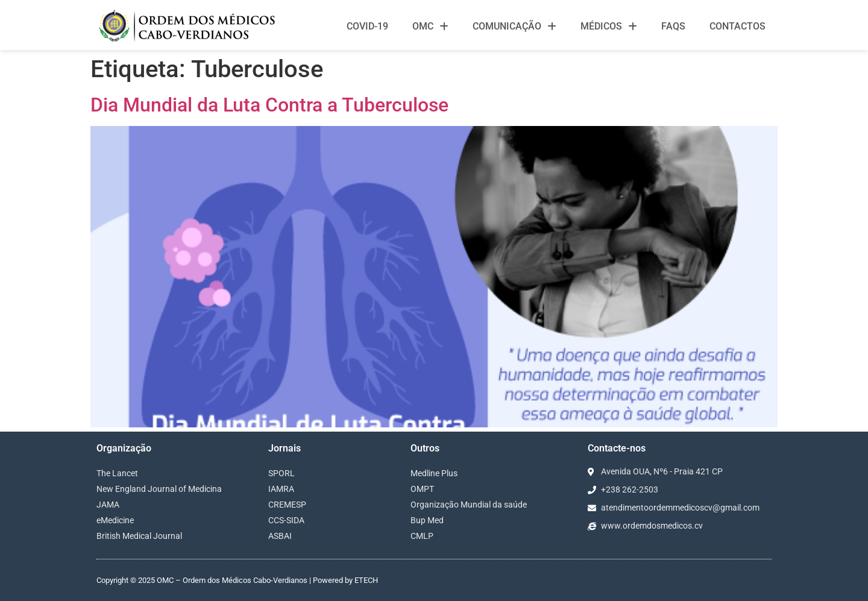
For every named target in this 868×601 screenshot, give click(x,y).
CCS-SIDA (286, 520)
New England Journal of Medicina (159, 489)
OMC (430, 27)
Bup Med (427, 520)
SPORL (281, 473)
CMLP (422, 536)
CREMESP (287, 505)
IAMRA (281, 489)
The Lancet (117, 473)
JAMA (108, 505)
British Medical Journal (139, 536)
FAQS (673, 26)
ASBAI (280, 536)
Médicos (609, 27)
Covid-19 (367, 26)
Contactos (737, 26)
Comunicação (514, 27)
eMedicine (115, 520)
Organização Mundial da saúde (469, 505)
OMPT (422, 489)
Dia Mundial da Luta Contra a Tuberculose (269, 105)
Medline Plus (434, 473)
